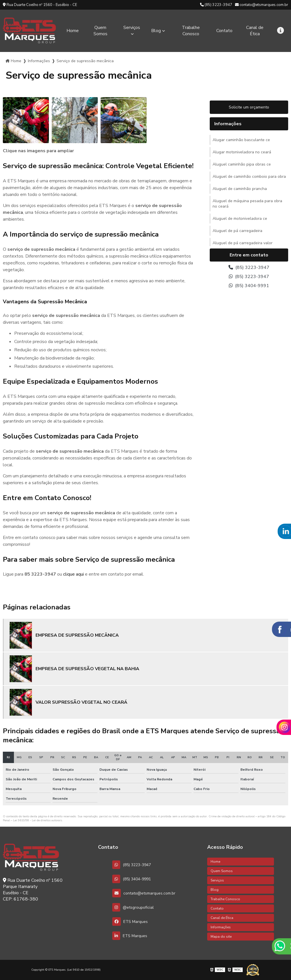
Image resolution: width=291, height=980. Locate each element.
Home (73, 31)
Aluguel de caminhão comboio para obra (249, 176)
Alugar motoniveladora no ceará (242, 152)
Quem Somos (100, 31)
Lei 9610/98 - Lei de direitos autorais (38, 820)
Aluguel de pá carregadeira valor (243, 243)
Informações (39, 61)
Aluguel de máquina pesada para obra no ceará (247, 204)
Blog (156, 31)
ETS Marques (130, 922)
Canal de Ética (255, 31)
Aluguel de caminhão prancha (240, 189)
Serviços (132, 28)
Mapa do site (221, 937)
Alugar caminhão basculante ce (241, 140)
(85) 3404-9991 (249, 286)
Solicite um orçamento (249, 107)
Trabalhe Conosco (191, 31)
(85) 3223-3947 (216, 5)
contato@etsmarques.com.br (262, 5)
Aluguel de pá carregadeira (237, 231)
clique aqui (73, 574)
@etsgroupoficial (133, 907)
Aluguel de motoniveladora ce (240, 219)
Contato (224, 31)
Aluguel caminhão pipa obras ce (242, 164)
